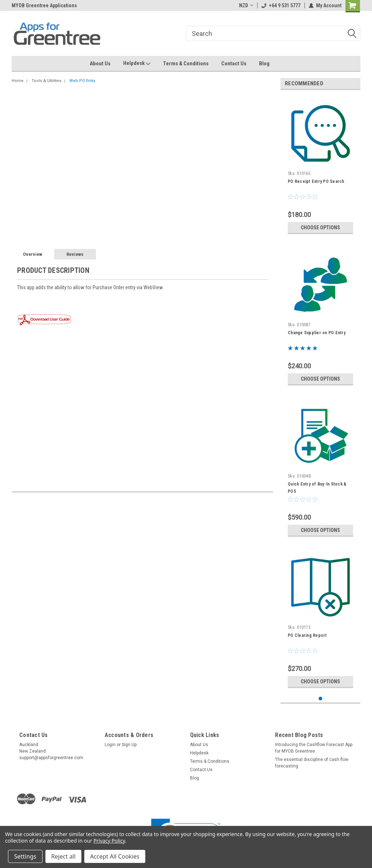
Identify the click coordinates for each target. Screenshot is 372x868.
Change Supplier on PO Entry (317, 333)
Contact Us (234, 64)
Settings (25, 856)
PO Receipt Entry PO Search (316, 181)
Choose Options (320, 228)
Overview (33, 254)
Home (18, 81)
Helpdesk (137, 64)
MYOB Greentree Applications (44, 5)
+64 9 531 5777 (281, 5)
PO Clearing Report (307, 635)
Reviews (75, 254)
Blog (264, 64)
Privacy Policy (109, 841)
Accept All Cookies (115, 856)
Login (110, 745)
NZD (246, 5)
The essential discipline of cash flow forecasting (312, 763)
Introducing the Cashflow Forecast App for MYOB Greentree (314, 748)
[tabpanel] (320, 167)
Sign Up (129, 745)
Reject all (63, 856)
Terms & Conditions (186, 64)
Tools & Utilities (46, 81)
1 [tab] (321, 699)
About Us (100, 64)
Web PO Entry (82, 81)
